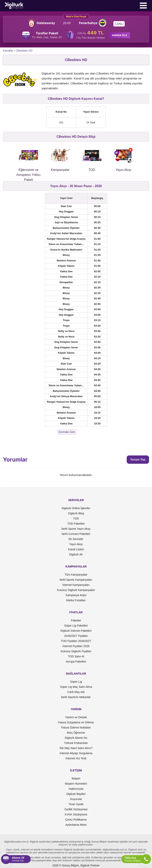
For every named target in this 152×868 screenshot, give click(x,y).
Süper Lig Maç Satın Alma (76, 687)
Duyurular (76, 799)
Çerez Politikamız (76, 820)
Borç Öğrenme (76, 733)
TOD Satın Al (76, 656)
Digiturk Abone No (76, 738)
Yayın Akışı (76, 544)
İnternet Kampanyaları (76, 585)
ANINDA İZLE (119, 35)
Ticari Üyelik (76, 804)
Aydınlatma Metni (76, 825)
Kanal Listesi (76, 549)
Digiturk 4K (76, 554)
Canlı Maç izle (76, 692)
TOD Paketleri (76, 524)
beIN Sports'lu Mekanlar (76, 697)
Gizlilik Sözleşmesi (76, 809)
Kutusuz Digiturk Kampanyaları (76, 590)
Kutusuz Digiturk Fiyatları (76, 651)
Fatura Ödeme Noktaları (76, 728)
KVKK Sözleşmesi (76, 814)
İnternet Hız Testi (76, 758)
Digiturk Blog (76, 513)
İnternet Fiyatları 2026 (76, 646)
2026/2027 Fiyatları (76, 636)
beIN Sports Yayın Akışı (76, 529)
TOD (76, 518)
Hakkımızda (76, 789)
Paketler (76, 620)
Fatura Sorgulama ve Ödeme (76, 722)
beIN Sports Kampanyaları (76, 580)
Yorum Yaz (138, 459)
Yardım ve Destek (76, 717)
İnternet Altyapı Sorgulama (76, 753)
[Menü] (143, 6)
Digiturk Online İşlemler (76, 508)
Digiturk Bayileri (76, 794)
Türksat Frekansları (76, 743)
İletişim (76, 778)
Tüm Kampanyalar (76, 575)
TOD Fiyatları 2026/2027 (76, 641)
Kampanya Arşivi (76, 595)
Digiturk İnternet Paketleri (76, 631)
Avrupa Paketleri (76, 662)
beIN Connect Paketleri (76, 534)
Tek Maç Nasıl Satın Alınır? (76, 748)
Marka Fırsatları (76, 600)
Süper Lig (76, 682)
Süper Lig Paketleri (76, 626)
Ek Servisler (76, 539)
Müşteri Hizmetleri (76, 784)
